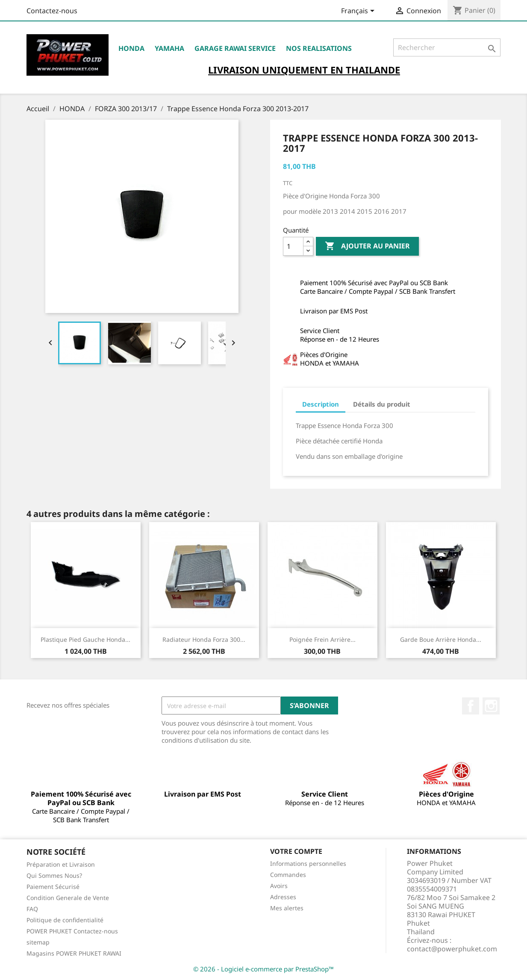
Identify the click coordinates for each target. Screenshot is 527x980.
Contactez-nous (52, 11)
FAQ (32, 909)
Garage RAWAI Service (235, 48)
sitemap (38, 942)
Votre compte (296, 851)
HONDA (131, 48)
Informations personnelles (308, 863)
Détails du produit (382, 404)
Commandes (288, 875)
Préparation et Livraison (61, 864)
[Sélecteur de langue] (359, 12)
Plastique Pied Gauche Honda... (85, 639)
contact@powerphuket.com (452, 949)
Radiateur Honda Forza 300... (204, 639)
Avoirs (279, 886)
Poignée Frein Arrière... (322, 639)
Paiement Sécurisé (53, 887)
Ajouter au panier (367, 246)
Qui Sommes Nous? (54, 875)
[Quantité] (293, 246)
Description (321, 404)
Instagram (491, 706)
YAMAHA (169, 48)
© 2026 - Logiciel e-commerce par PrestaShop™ (263, 969)
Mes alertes (287, 908)
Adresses (283, 897)
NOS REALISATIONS (319, 48)
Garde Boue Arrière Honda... (441, 639)
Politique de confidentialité (65, 920)
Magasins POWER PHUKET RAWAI (74, 953)
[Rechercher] (447, 47)
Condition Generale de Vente (68, 898)
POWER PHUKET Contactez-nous (72, 931)
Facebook (471, 706)
